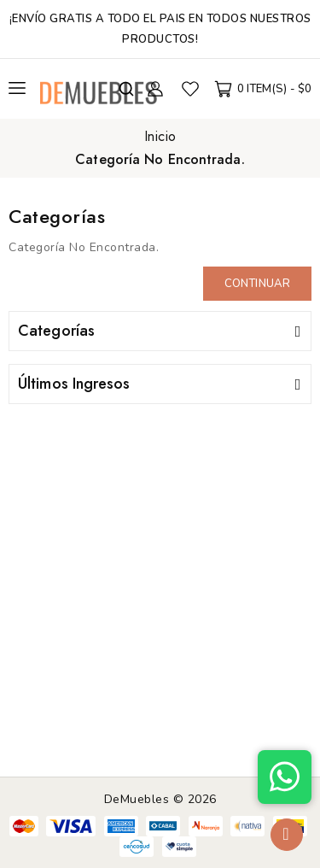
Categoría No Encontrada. (160, 159)
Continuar (257, 284)
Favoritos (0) (190, 89)
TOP (287, 835)
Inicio (160, 136)
